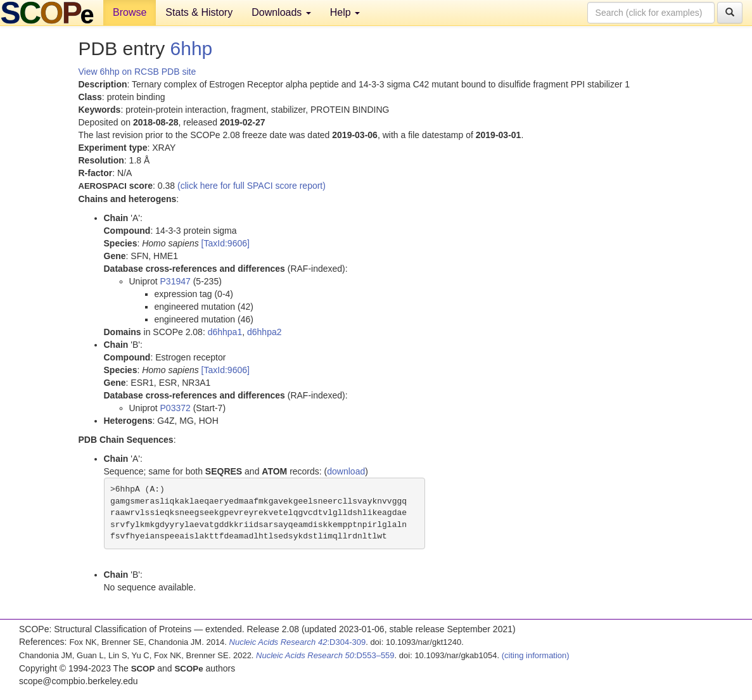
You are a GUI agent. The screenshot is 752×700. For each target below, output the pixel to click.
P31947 (175, 281)
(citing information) (536, 655)
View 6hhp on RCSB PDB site (137, 72)
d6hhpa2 (264, 332)
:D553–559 (325, 655)
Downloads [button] (281, 12)
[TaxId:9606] (226, 243)
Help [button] (345, 12)
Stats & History (199, 12)
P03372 (175, 408)
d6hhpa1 (225, 332)
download (346, 471)
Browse (130, 12)
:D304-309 (298, 642)
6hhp (192, 48)
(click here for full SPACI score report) (252, 186)
